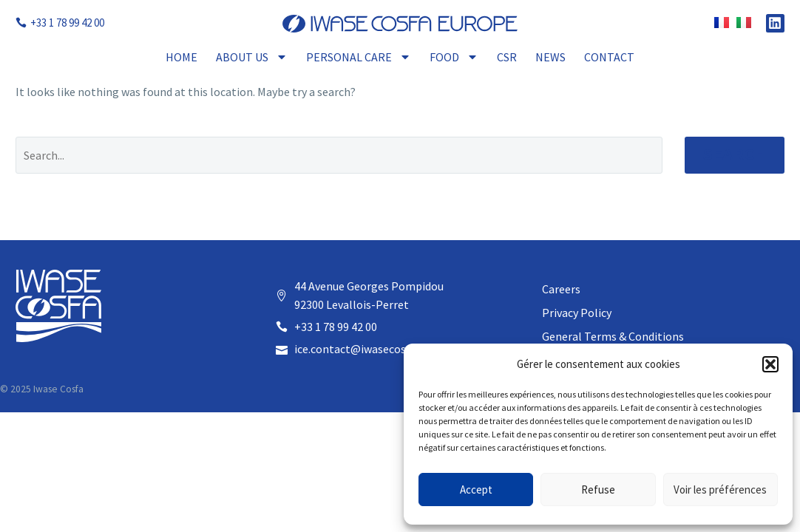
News (550, 57)
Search (735, 155)
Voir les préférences (720, 490)
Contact (609, 57)
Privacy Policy (577, 313)
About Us (252, 57)
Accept (476, 490)
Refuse (598, 490)
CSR (507, 57)
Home (182, 57)
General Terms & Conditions (613, 336)
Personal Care (359, 57)
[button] (770, 364)
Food (454, 57)
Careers (561, 289)
